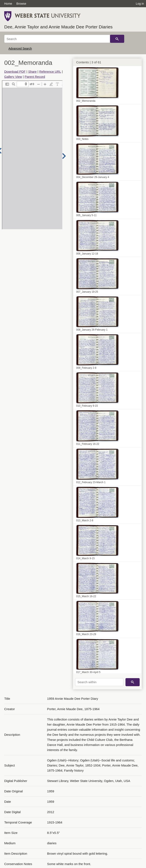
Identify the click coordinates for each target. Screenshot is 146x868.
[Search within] (99, 682)
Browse (21, 4)
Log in (140, 4)
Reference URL (50, 72)
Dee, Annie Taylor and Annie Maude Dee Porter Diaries (58, 27)
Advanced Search (20, 49)
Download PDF (15, 72)
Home (8, 4)
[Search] (57, 39)
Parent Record (35, 77)
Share (32, 72)
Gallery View (13, 77)
